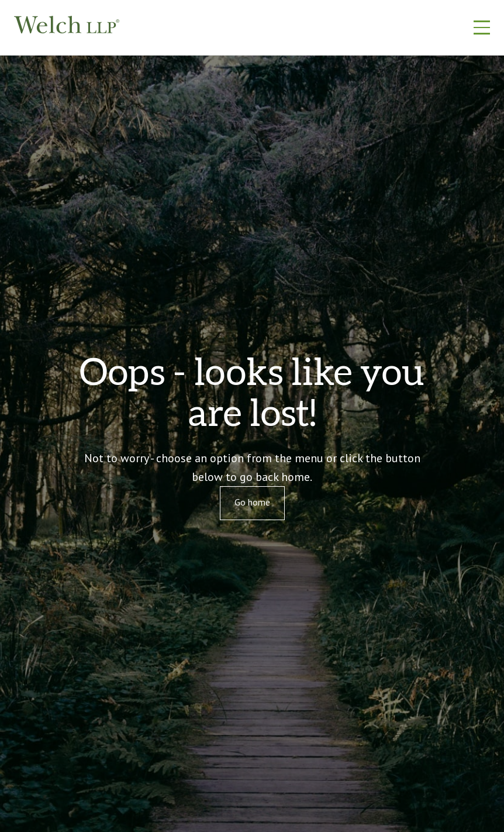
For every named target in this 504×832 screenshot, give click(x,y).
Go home (252, 502)
